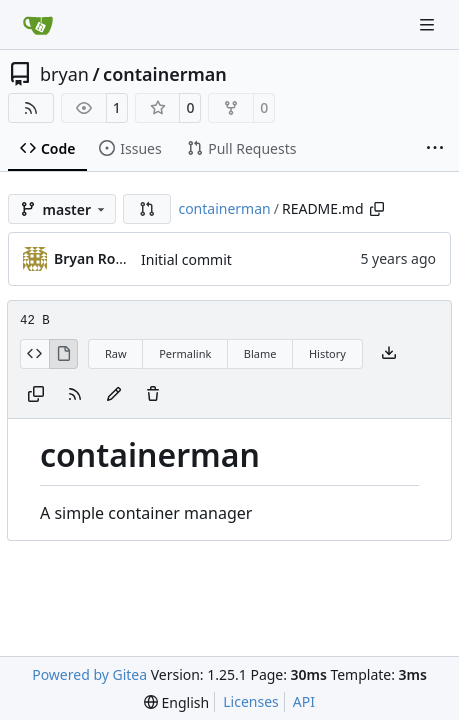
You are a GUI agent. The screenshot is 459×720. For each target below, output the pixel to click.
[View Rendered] (64, 354)
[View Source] (34, 354)
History (327, 353)
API (304, 701)
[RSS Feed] (31, 108)
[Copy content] (36, 395)
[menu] (176, 702)
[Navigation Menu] (429, 24)
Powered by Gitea (89, 674)
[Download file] (389, 354)
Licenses (251, 701)
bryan (64, 74)
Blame (260, 353)
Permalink (185, 353)
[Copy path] (377, 209)
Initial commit (186, 259)
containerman (165, 74)
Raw (116, 353)
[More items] (435, 149)
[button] (147, 209)
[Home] (38, 25)
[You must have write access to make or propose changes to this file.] (153, 395)
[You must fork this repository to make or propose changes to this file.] (114, 395)
